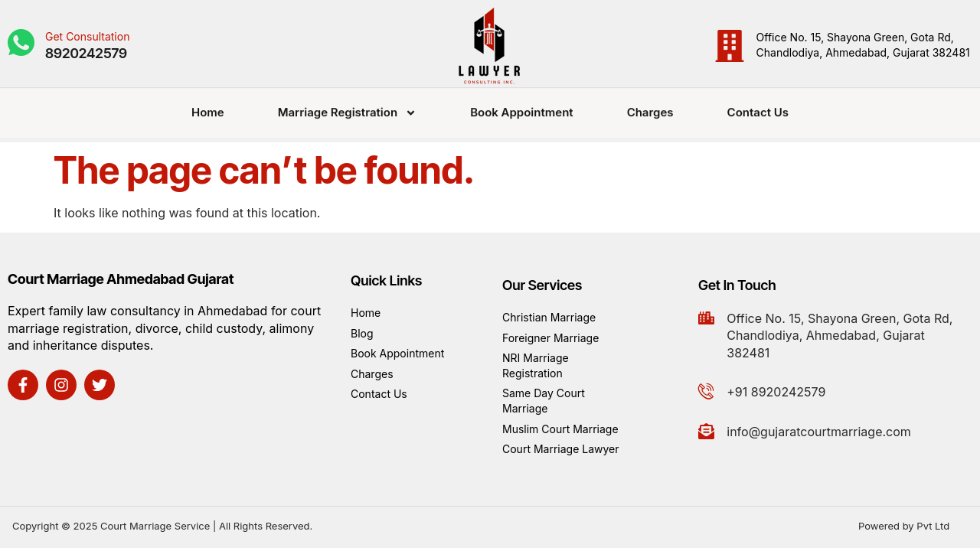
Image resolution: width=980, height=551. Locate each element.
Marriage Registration (347, 108)
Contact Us (758, 107)
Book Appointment (522, 107)
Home (208, 107)
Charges (650, 107)
